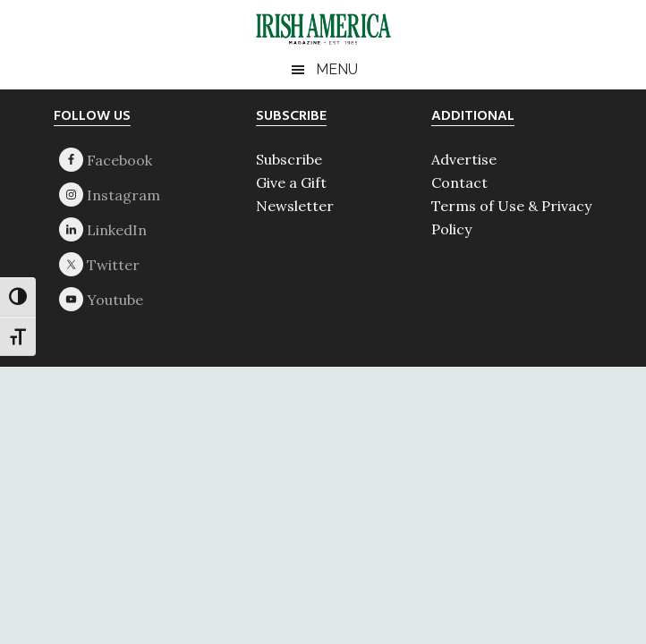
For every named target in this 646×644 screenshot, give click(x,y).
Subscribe (289, 159)
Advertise (464, 159)
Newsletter (295, 206)
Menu (337, 69)
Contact (459, 182)
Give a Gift (291, 182)
